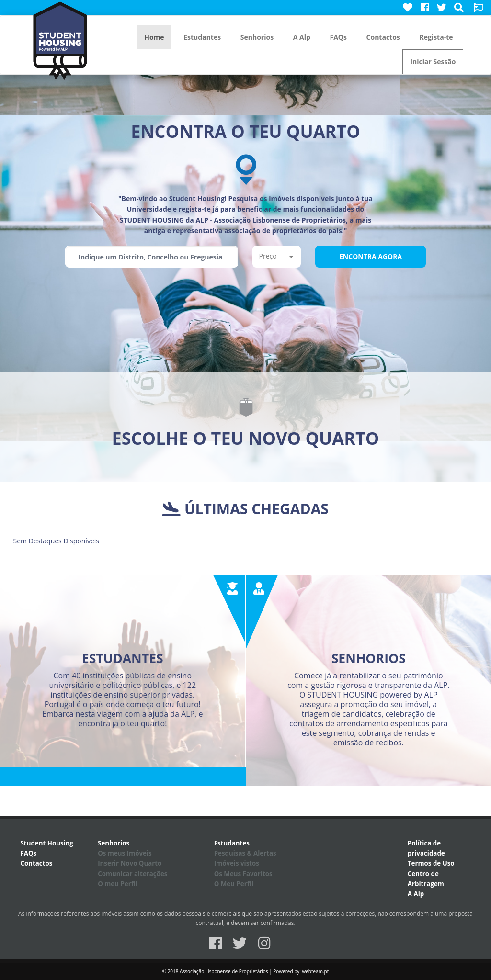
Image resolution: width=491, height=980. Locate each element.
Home (154, 37)
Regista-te (436, 37)
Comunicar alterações (132, 874)
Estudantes (202, 37)
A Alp (302, 37)
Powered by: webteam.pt (301, 971)
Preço (276, 256)
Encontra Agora (371, 256)
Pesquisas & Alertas (245, 853)
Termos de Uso (431, 863)
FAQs (338, 37)
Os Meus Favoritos (243, 874)
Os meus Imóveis (125, 853)
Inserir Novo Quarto (130, 863)
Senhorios (257, 37)
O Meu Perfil (234, 884)
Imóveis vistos (237, 863)
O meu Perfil (118, 884)
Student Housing (47, 843)
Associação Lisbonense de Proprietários (224, 971)
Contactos (383, 37)
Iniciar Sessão (433, 62)
